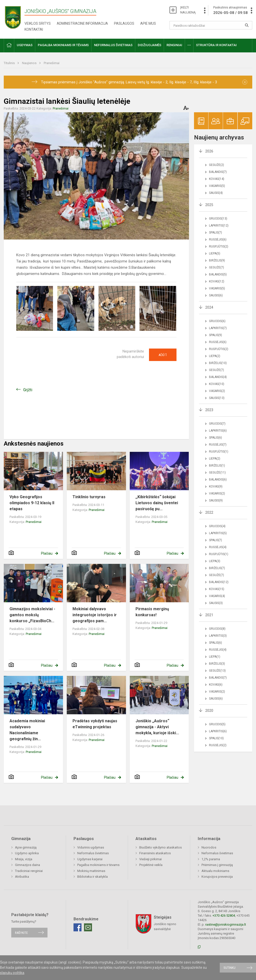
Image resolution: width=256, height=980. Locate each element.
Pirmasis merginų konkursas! (152, 612)
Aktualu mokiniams (215, 871)
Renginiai (174, 45)
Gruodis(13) (218, 219)
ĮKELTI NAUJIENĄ (188, 10)
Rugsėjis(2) (218, 745)
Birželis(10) (218, 363)
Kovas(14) (217, 179)
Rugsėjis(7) (218, 445)
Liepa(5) (215, 253)
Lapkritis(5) (218, 533)
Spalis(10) (216, 738)
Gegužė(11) (217, 473)
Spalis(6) (215, 438)
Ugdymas (25, 45)
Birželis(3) (217, 664)
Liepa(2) (215, 356)
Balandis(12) (219, 582)
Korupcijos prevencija (217, 877)
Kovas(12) (217, 281)
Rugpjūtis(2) (219, 246)
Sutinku (229, 968)
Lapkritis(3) (218, 636)
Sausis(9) (216, 500)
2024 (209, 307)
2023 (209, 410)
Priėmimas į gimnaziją (217, 865)
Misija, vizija (24, 859)
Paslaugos (124, 23)
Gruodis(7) (217, 424)
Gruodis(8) (217, 629)
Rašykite (21, 932)
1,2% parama (211, 859)
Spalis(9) (215, 335)
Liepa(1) (215, 657)
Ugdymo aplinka (27, 853)
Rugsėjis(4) (218, 547)
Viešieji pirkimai (150, 859)
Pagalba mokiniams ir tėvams (63, 45)
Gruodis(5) (217, 724)
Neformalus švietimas (113, 45)
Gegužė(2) (216, 165)
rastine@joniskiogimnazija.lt (226, 924)
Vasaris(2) (217, 391)
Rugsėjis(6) (218, 240)
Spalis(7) (215, 233)
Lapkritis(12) (219, 226)
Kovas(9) (216, 487)
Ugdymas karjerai (90, 859)
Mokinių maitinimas (91, 871)
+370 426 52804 (224, 916)
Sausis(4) (216, 193)
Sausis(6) (216, 295)
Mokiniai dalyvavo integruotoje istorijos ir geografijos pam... (95, 615)
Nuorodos (209, 847)
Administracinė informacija (82, 23)
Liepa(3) (215, 561)
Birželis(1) (217, 466)
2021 (209, 615)
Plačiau (47, 553)
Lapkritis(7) (218, 328)
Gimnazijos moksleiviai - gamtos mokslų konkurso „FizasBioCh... (32, 615)
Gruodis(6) (217, 321)
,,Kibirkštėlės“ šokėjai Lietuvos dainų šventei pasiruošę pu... (157, 503)
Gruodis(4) (217, 526)
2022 (209, 512)
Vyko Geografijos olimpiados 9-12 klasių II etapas (32, 503)
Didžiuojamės (149, 45)
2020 (209, 711)
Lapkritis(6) (218, 431)
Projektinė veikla (151, 865)
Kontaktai (34, 29)
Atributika (22, 877)
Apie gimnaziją (26, 847)
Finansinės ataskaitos (155, 853)
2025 (209, 205)
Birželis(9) (217, 260)
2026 (209, 151)
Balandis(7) (218, 172)
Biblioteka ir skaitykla (92, 877)
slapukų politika (12, 973)
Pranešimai (52, 63)
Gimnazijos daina (27, 865)
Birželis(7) (217, 568)
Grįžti (28, 390)
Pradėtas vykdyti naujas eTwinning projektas (95, 724)
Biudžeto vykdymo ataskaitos (160, 847)
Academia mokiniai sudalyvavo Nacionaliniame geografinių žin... (27, 730)
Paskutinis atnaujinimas (230, 10)
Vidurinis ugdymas (91, 847)
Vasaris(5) (217, 186)
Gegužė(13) (217, 671)
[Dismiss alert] (245, 82)
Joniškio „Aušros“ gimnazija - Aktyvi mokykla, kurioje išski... (157, 727)
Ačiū (163, 355)
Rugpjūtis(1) (219, 452)
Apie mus (148, 23)
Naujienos (30, 63)
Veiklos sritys (38, 23)
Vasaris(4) (217, 596)
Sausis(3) (216, 603)
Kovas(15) (217, 589)
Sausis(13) (217, 398)
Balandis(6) (218, 480)
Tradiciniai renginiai (29, 871)
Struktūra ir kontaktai (216, 45)
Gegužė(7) (216, 267)
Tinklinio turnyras (89, 497)
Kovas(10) (217, 384)
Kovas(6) (216, 685)
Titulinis (10, 63)
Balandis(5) (218, 274)
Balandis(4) (218, 377)
